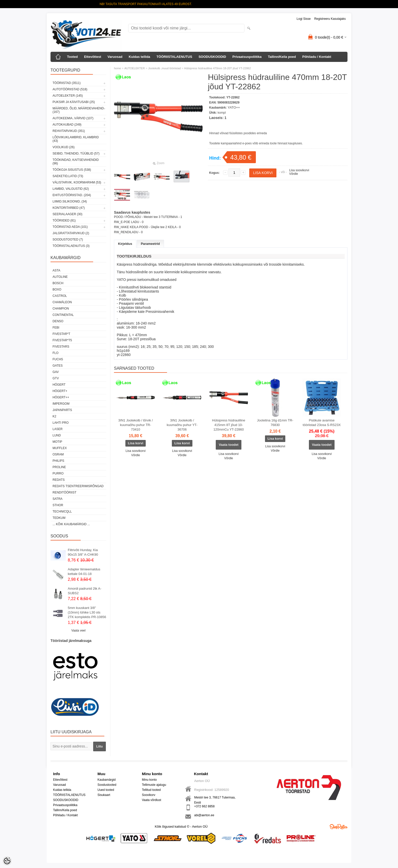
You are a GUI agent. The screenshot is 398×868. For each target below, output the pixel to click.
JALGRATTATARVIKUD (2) (71, 233)
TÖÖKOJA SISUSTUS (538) (72, 170)
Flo (55, 353)
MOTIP (57, 442)
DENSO (58, 321)
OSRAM (58, 454)
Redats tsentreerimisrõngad (78, 486)
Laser (57, 429)
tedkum (59, 518)
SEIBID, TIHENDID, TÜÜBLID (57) (76, 154)
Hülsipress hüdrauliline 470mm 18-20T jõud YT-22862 (217, 68)
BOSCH (58, 283)
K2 (54, 416)
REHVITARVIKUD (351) (69, 131)
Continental (63, 315)
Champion (61, 309)
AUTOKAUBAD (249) (67, 125)
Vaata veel (78, 631)
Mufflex (60, 448)
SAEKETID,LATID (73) (68, 176)
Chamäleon (62, 302)
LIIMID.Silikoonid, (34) (70, 201)
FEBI (56, 328)
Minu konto (149, 780)
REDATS (59, 480)
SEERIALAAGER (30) (67, 214)
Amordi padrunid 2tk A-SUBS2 (85, 591)
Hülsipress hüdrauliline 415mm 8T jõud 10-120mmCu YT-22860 (229, 425)
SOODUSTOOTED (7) (68, 240)
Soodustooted (107, 785)
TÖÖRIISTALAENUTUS (175, 57)
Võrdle (294, 174)
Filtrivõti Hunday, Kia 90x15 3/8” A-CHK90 (83, 552)
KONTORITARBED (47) (69, 208)
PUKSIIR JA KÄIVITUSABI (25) (74, 102)
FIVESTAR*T (61, 334)
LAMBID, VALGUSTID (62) (71, 189)
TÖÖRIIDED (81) (64, 220)
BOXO (57, 290)
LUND (57, 435)
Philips (58, 461)
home (118, 68)
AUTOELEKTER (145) (68, 96)
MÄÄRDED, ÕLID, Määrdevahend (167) (78, 110)
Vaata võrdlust (152, 800)
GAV (56, 372)
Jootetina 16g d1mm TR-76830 (275, 423)
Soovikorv (149, 795)
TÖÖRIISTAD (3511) (67, 83)
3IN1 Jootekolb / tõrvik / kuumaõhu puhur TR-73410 (136, 425)
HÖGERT (59, 385)
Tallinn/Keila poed (282, 57)
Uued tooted (106, 790)
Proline (59, 467)
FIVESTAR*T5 (62, 340)
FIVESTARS (61, 347)
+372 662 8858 (204, 806)
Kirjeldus (125, 244)
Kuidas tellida (139, 57)
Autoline (60, 277)
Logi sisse (304, 19)
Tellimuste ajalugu (154, 785)
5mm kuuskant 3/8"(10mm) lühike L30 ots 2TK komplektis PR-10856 (87, 612)
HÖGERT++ (61, 397)
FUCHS (58, 359)
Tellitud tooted (151, 790)
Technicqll (62, 512)
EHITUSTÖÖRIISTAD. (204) (72, 195)
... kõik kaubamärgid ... (71, 524)
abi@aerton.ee (204, 815)
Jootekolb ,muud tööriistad (164, 68)
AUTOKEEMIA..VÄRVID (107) (73, 118)
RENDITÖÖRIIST (64, 492)
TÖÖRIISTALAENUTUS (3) (71, 246)
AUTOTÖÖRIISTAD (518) (70, 89)
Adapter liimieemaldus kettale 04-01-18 (84, 572)
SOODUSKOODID (212, 57)
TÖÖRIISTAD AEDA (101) (70, 227)
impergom (61, 404)
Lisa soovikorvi (299, 170)
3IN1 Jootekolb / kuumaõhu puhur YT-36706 (182, 425)
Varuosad (115, 57)
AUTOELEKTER (135, 68)
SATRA (57, 499)
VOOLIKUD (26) (64, 147)
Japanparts (62, 410)
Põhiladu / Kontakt (317, 57)
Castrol (60, 296)
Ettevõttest (93, 57)
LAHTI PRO (61, 423)
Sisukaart (104, 795)
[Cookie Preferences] (7, 861)
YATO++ (234, 107)
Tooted (72, 57)
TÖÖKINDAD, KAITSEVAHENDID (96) (76, 162)
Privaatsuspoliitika (247, 57)
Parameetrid (150, 244)
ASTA (56, 270)
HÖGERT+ (60, 391)
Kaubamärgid (106, 780)
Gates (58, 366)
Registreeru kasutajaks (330, 19)
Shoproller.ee (339, 827)
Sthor (58, 505)
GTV (56, 378)
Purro (58, 473)
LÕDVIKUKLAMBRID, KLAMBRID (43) (76, 139)
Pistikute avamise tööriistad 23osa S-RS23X (322, 423)
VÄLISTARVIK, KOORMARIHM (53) (77, 182)
